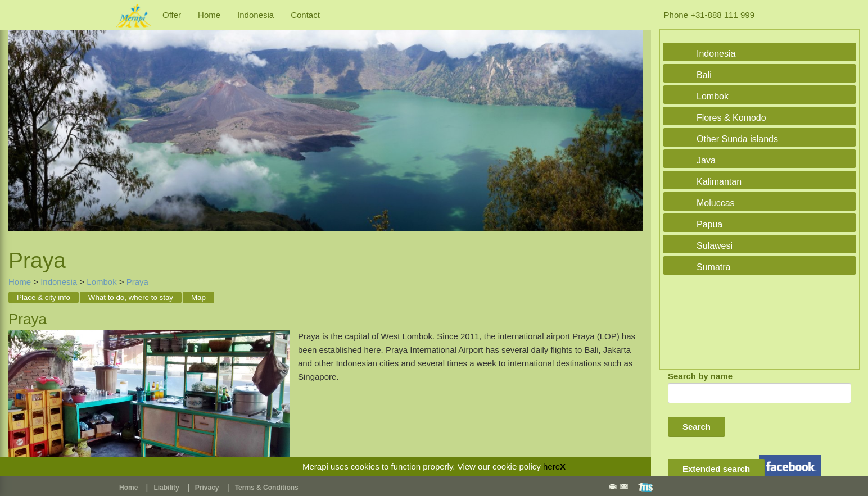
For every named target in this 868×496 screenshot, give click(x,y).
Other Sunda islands (737, 139)
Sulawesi (715, 246)
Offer (172, 15)
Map (198, 297)
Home (209, 15)
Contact (305, 15)
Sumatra (713, 267)
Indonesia (256, 15)
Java (706, 160)
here (551, 467)
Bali (704, 75)
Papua (709, 224)
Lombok (101, 282)
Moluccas (716, 203)
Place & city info (44, 297)
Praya (137, 282)
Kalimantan (719, 182)
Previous (20, 126)
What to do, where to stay (131, 297)
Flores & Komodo (731, 118)
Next (631, 126)
